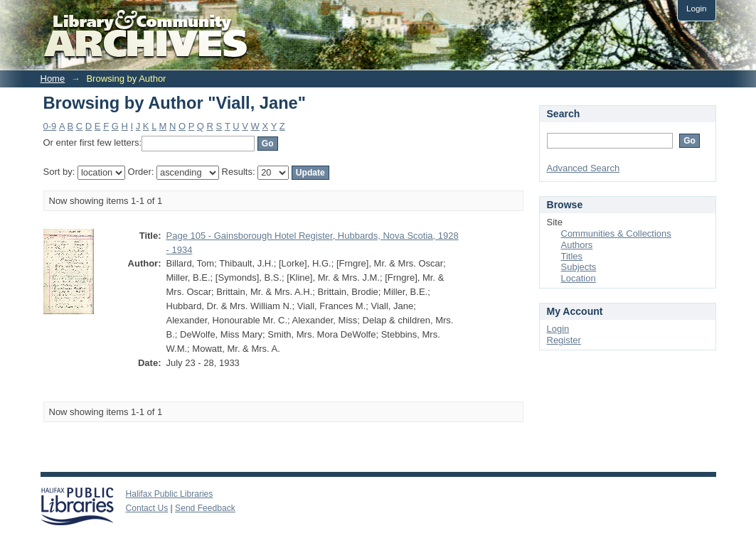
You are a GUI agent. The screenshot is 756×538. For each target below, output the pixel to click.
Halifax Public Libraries (170, 494)
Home (53, 79)
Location (579, 278)
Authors (577, 245)
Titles (572, 256)
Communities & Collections (616, 233)
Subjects (579, 267)
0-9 (50, 126)
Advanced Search (584, 168)
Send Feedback (205, 508)
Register (564, 340)
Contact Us (147, 508)
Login (697, 8)
